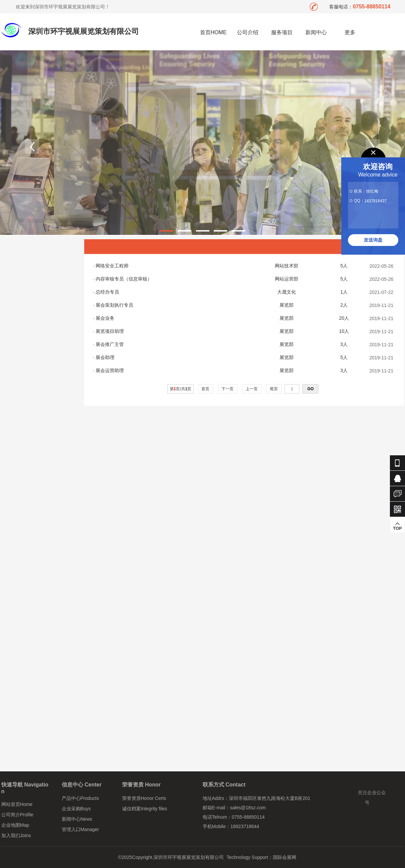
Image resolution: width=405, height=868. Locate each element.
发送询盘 (373, 240)
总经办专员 (107, 292)
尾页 (274, 389)
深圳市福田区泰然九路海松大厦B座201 (270, 798)
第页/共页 (181, 389)
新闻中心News (77, 819)
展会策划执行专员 (114, 305)
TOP (397, 526)
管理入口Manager (80, 829)
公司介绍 (248, 32)
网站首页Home (17, 804)
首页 (206, 389)
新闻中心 (316, 32)
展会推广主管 (110, 344)
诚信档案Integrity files (145, 809)
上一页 (252, 389)
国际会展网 (285, 857)
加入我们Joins (16, 835)
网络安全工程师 (112, 266)
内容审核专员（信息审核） (124, 279)
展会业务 (105, 318)
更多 (350, 32)
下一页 (228, 389)
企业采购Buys (76, 809)
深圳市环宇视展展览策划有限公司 (84, 31)
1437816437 (376, 201)
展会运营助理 (110, 370)
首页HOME (213, 32)
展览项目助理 (110, 331)
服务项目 (282, 32)
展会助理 (105, 357)
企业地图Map (15, 825)
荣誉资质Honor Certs (144, 798)
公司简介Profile (17, 815)
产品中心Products (80, 798)
